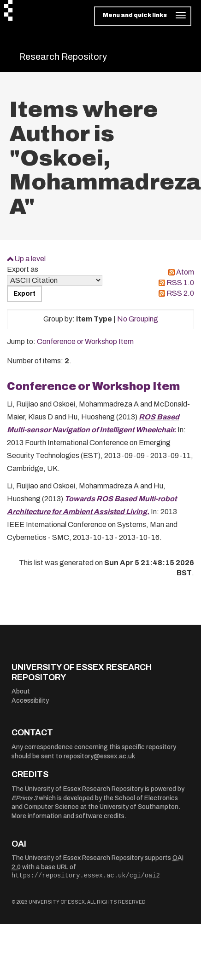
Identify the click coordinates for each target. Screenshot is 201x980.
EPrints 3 (24, 798)
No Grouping (138, 319)
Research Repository (63, 57)
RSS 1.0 (180, 283)
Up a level (30, 259)
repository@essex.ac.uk (99, 756)
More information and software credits (68, 816)
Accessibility (30, 701)
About (21, 691)
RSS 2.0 (180, 293)
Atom (185, 272)
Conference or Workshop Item (85, 341)
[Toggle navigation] (143, 16)
